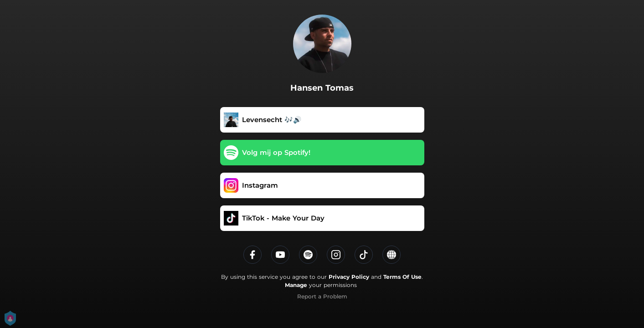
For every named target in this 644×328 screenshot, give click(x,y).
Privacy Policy (349, 277)
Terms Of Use (402, 277)
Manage (296, 285)
